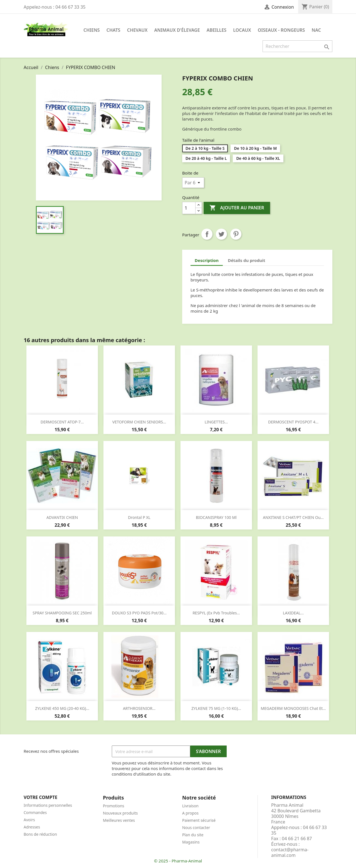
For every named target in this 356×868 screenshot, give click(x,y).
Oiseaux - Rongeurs (281, 30)
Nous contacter (196, 827)
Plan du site (193, 835)
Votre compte (40, 797)
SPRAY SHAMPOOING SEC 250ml (62, 613)
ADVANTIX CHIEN (62, 517)
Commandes (35, 812)
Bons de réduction (40, 834)
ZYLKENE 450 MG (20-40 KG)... (62, 708)
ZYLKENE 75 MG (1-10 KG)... (216, 708)
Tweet (221, 234)
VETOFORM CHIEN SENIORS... (139, 422)
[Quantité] (189, 208)
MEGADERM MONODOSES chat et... (293, 708)
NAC (316, 30)
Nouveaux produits (120, 813)
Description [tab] (207, 260)
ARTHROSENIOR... (139, 708)
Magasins (191, 842)
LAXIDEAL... (293, 613)
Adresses (32, 827)
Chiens (92, 30)
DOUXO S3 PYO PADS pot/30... (139, 613)
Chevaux (137, 30)
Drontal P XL (139, 517)
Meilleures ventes (119, 820)
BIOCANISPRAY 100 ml (216, 517)
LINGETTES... (216, 422)
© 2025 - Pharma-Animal (178, 861)
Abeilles (217, 30)
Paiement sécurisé (199, 820)
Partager (207, 234)
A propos (190, 813)
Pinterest (236, 234)
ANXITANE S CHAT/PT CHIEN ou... (293, 517)
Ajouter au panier (237, 208)
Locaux (242, 30)
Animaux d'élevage (177, 30)
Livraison (190, 806)
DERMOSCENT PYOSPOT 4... (293, 422)
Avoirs (29, 820)
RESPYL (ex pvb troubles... (216, 613)
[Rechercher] (297, 46)
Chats (113, 30)
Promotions (114, 806)
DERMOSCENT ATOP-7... (62, 422)
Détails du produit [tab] (246, 260)
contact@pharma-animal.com (290, 852)
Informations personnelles (48, 805)
